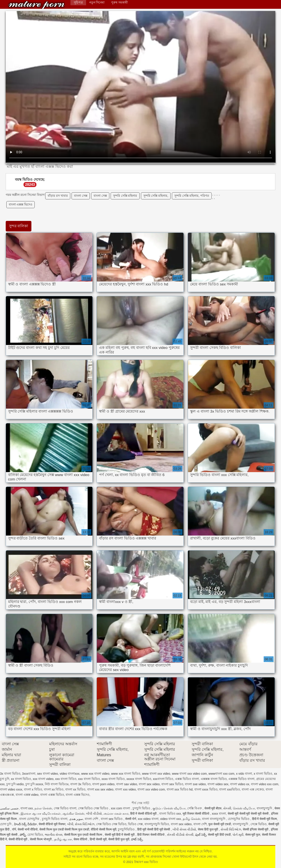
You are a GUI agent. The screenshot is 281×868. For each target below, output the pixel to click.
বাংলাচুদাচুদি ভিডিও (157, 824)
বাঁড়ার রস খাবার (58, 196)
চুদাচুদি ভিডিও (142, 808)
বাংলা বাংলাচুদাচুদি (214, 819)
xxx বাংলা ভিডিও (89, 779)
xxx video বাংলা (148, 819)
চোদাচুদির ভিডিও (239, 819)
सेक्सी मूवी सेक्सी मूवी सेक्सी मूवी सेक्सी (249, 814)
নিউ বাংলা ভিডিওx (57, 784)
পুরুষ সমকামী (119, 2)
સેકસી (227, 808)
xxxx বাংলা (219, 814)
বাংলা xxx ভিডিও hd (180, 789)
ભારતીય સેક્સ (54, 835)
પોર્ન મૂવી (238, 835)
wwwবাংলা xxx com (222, 774)
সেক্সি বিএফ (195, 808)
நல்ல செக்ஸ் (43, 808)
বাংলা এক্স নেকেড (253, 789)
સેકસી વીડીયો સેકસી (180, 835)
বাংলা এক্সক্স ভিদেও (21, 204)
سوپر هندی (76, 819)
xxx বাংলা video (43, 779)
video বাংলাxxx (70, 774)
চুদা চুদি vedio (15, 784)
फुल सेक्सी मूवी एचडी (220, 824)
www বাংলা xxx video (156, 774)
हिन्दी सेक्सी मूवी (98, 839)
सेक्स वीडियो (81, 839)
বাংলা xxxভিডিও (230, 789)
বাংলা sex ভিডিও (172, 784)
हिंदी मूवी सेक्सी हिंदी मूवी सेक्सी (154, 829)
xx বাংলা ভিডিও (21, 779)
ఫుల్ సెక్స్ (201, 835)
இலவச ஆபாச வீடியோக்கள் (41, 814)
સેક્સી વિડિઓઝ (231, 829)
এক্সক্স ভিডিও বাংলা (187, 779)
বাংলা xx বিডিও (54, 789)
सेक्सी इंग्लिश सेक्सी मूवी (256, 829)
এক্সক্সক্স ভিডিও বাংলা (241, 779)
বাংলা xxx (27, 808)
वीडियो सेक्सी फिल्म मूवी (104, 829)
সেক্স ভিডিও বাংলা (65, 808)
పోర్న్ (23, 835)
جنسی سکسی (9, 808)
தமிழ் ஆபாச (63, 839)
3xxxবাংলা (29, 774)
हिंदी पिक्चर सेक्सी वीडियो (151, 835)
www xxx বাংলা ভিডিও (126, 774)
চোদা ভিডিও (35, 835)
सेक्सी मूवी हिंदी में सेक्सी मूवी (120, 835)
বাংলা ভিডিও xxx (170, 814)
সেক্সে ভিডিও (258, 824)
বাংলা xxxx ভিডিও (206, 789)
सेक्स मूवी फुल (253, 835)
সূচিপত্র (78, 2)
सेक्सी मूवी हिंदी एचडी (219, 835)
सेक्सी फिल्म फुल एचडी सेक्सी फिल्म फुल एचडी (64, 829)
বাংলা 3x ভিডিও (80, 784)
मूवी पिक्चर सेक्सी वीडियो (196, 814)
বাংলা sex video (149, 784)
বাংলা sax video (127, 784)
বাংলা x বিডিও (33, 789)
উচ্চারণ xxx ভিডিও (36, 5)
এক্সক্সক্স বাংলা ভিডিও (214, 779)
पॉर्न (14, 829)
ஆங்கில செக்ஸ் (73, 814)
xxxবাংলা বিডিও (163, 779)
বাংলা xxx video (125, 789)
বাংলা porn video (103, 784)
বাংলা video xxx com (265, 784)
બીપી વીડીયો (94, 814)
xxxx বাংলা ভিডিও (113, 779)
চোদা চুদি (6, 824)
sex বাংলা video (48, 774)
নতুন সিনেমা (97, 2)
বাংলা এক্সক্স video (27, 795)
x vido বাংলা (244, 774)
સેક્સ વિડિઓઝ (85, 824)
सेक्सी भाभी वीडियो (28, 829)
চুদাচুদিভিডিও (127, 829)
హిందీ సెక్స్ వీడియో (26, 824)
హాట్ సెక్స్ (137, 839)
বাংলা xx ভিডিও (75, 789)
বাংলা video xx (240, 784)
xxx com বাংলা (121, 808)
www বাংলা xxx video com (189, 774)
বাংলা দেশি (92, 819)
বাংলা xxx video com (151, 789)
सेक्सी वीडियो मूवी (18, 839)
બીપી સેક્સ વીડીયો (184, 829)
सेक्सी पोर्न (131, 819)
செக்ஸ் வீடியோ (244, 808)
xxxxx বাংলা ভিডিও (139, 779)
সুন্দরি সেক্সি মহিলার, (156, 196)
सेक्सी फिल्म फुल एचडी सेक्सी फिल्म (84, 835)
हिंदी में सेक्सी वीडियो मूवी (144, 814)
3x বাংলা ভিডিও (10, 774)
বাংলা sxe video (195, 784)
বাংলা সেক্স (81, 196)
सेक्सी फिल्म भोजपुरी (41, 839)
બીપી (70, 824)
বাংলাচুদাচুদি (265, 808)
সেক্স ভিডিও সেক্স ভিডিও (94, 808)
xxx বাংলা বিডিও (66, 779)
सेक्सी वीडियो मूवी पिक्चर (52, 824)
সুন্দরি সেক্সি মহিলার (125, 196)
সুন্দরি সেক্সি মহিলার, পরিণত (192, 196)
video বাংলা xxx (171, 819)
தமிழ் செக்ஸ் (192, 819)
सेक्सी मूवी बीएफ (213, 808)
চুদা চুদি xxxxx (34, 784)
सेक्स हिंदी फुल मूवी (208, 829)
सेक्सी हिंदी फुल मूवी (119, 839)
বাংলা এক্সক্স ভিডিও (52, 795)
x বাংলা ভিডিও (263, 774)
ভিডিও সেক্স (135, 824)
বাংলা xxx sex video (100, 789)
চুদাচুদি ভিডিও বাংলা (55, 819)
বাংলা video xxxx (11, 789)
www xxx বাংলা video (95, 774)
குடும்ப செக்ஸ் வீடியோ (169, 808)
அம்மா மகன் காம (116, 814)
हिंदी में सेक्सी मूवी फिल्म (265, 819)
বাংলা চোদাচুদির (30, 819)
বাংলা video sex (218, 784)
